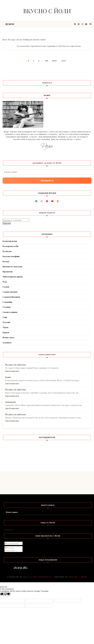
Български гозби (10, 246)
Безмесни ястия (10, 241)
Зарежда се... (9, 530)
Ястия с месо (8, 338)
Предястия (8, 272)
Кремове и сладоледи (12, 267)
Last (64, 61)
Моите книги (12, 512)
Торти (5, 327)
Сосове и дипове (10, 312)
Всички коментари (9, 549)
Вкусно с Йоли (47, 11)
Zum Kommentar (12, 371)
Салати (6, 287)
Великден (7, 251)
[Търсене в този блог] (16, 220)
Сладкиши (7, 302)
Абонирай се (47, 181)
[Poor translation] (7, 594)
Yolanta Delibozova (41, 577)
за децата (7, 343)
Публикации (12, 543)
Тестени (6, 322)
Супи (5, 317)
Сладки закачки (10, 292)
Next (55, 61)
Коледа (6, 261)
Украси (6, 332)
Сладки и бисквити (11, 297)
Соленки (6, 307)
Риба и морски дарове (13, 277)
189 (46, 61)
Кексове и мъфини (11, 256)
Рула (5, 282)
